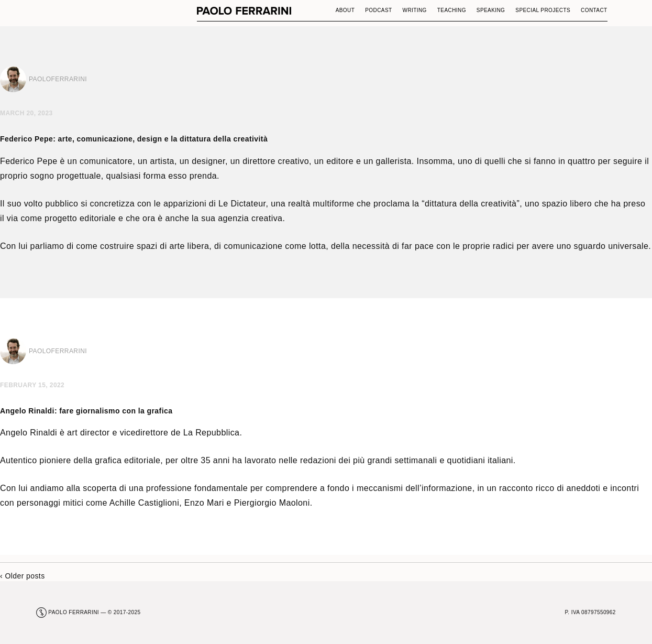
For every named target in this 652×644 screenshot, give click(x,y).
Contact (594, 10)
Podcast (378, 10)
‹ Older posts (23, 576)
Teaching (452, 10)
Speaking (491, 10)
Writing (415, 10)
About (345, 10)
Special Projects (543, 10)
